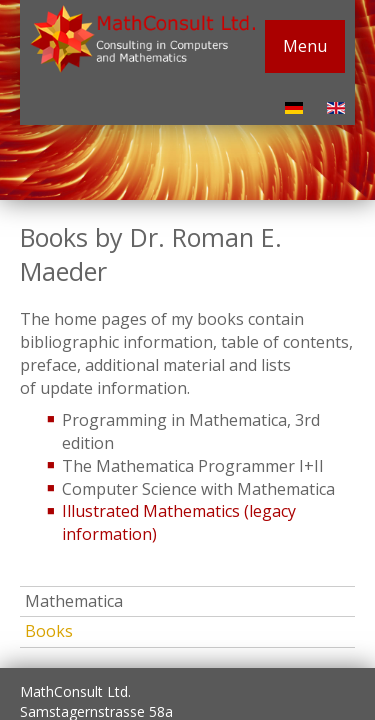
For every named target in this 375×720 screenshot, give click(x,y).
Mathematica (74, 601)
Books (49, 631)
